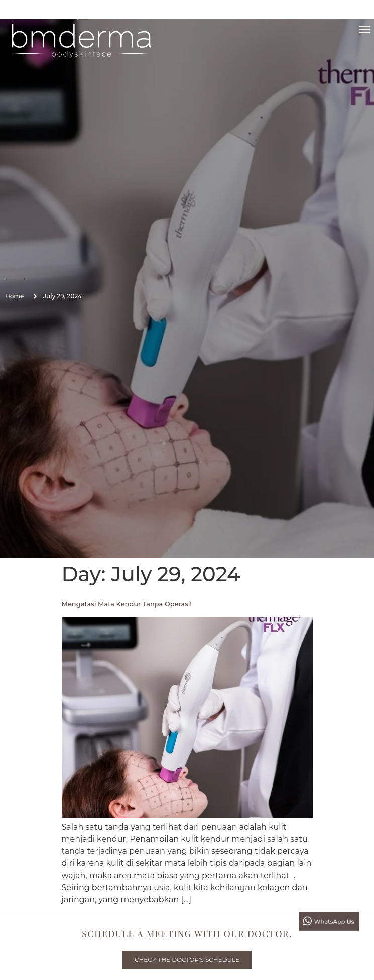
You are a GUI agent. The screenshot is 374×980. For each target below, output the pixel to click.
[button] (365, 29)
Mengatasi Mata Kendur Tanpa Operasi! (127, 604)
